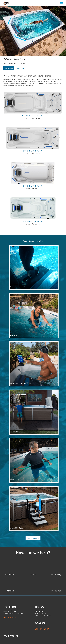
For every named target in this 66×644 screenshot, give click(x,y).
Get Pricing (21, 68)
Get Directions (10, 618)
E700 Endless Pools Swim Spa (33, 151)
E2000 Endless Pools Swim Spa (33, 116)
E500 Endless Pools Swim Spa (33, 221)
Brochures (56, 591)
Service (33, 574)
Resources (10, 574)
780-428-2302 (42, 629)
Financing (10, 591)
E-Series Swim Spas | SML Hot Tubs (6, 3)
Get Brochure (9, 68)
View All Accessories (33, 538)
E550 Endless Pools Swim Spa (33, 186)
